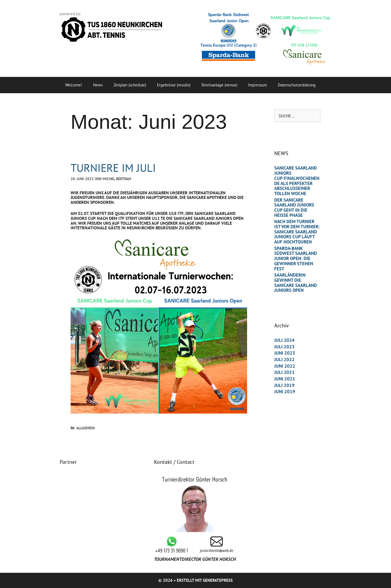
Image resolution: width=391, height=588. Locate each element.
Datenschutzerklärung (297, 85)
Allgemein (86, 428)
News (98, 85)
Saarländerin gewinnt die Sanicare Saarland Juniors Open (296, 283)
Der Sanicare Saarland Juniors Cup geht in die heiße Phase (294, 208)
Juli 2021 (284, 372)
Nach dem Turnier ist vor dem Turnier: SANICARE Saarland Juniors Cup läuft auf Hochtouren (297, 232)
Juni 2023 (285, 353)
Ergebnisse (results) (174, 85)
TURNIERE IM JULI (113, 168)
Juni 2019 (285, 392)
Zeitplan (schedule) (130, 85)
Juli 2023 (284, 347)
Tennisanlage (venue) (219, 85)
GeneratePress (218, 580)
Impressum (258, 85)
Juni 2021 (285, 379)
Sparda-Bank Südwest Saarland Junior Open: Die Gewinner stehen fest (296, 259)
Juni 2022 (285, 366)
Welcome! (74, 85)
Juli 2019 (284, 385)
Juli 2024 (284, 340)
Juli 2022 (284, 359)
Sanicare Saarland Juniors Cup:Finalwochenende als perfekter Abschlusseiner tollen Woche (297, 181)
